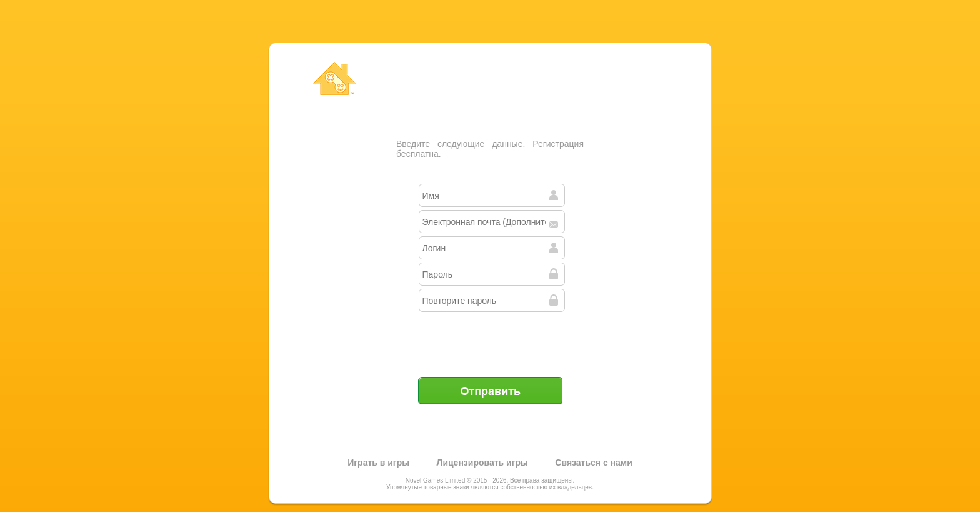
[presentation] (491, 339)
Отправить (490, 390)
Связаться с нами (593, 463)
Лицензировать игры (482, 463)
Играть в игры (378, 463)
